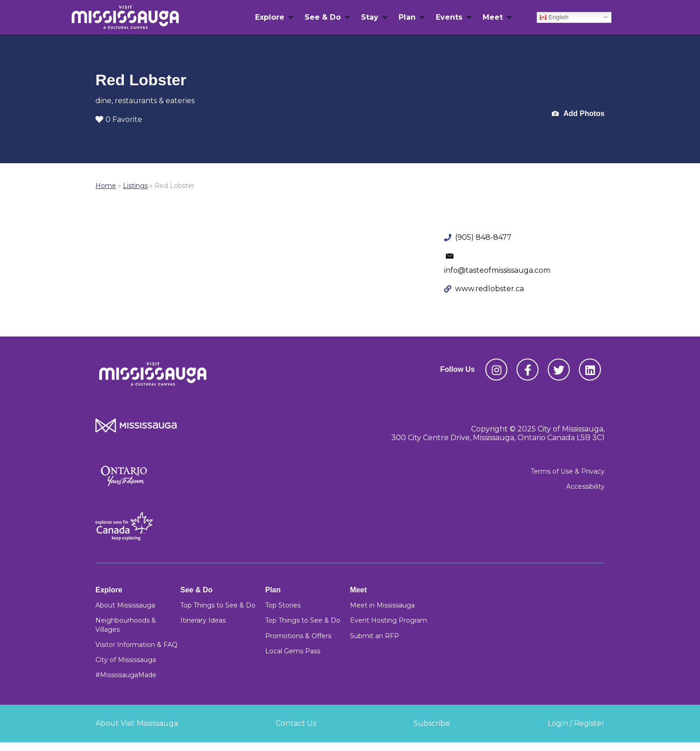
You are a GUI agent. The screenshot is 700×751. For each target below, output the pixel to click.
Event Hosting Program (389, 620)
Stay (370, 17)
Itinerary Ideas (203, 620)
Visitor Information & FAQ (136, 645)
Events (449, 17)
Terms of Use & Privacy (568, 471)
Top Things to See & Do (218, 605)
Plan (407, 17)
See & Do (323, 17)
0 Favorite (119, 119)
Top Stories (283, 605)
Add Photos (578, 114)
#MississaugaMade (126, 675)
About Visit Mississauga (137, 723)
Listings (135, 186)
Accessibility (585, 486)
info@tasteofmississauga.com (497, 270)
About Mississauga (125, 605)
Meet (493, 17)
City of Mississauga (126, 660)
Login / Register (576, 723)
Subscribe (432, 723)
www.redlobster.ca (489, 289)
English (554, 17)
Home (106, 186)
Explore (270, 17)
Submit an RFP (375, 636)
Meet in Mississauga (382, 605)
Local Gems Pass (293, 651)
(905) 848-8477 (483, 237)
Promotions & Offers (298, 636)
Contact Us (296, 723)
